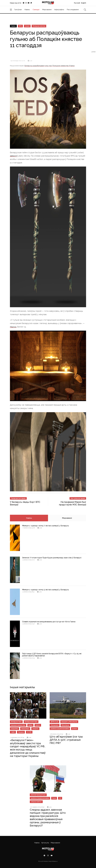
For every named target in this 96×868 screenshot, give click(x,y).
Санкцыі (36, 10)
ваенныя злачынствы (18, 725)
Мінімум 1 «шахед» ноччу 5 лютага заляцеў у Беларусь (45, 590)
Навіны (27, 10)
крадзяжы (15, 729)
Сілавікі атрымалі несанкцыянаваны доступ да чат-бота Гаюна (49, 622)
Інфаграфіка (59, 10)
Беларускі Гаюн (16, 722)
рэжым (75, 729)
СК (60, 798)
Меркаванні (47, 10)
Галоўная (18, 10)
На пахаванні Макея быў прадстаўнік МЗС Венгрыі (73, 503)
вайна (30, 725)
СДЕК (13, 732)
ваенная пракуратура (38, 795)
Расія (54, 798)
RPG (20, 26)
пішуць (13, 327)
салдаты (35, 729)
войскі (38, 725)
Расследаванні (73, 10)
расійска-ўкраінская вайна (60, 729)
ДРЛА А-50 (54, 722)
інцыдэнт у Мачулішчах (69, 722)
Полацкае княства (39, 26)
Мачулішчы (65, 725)
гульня (27, 26)
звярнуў (14, 156)
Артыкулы (45, 843)
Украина (21, 732)
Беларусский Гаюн (31, 722)
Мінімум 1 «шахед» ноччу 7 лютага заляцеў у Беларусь (45, 526)
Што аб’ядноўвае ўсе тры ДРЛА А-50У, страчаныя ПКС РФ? (66, 740)
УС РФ (29, 732)
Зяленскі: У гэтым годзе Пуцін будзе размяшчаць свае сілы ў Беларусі (52, 558)
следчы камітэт (36, 802)
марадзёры (25, 729)
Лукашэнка (55, 725)
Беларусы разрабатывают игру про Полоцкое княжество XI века (49, 66)
